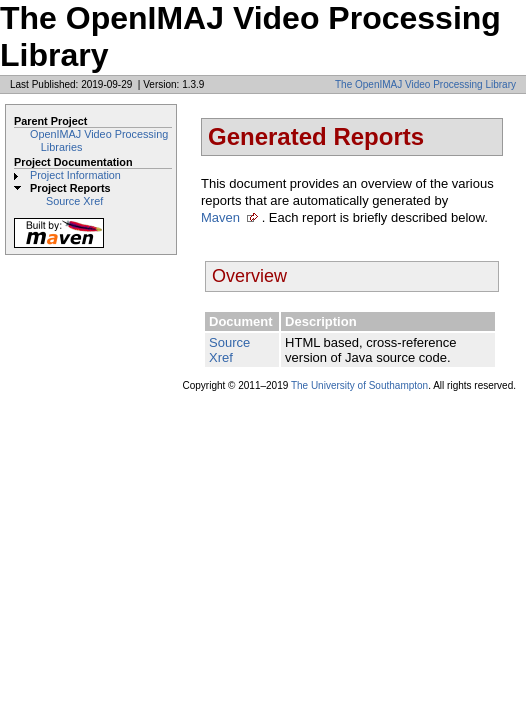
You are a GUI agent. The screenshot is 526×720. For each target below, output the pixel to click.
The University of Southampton (359, 385)
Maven (220, 217)
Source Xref (74, 201)
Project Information (75, 175)
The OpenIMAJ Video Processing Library (425, 84)
